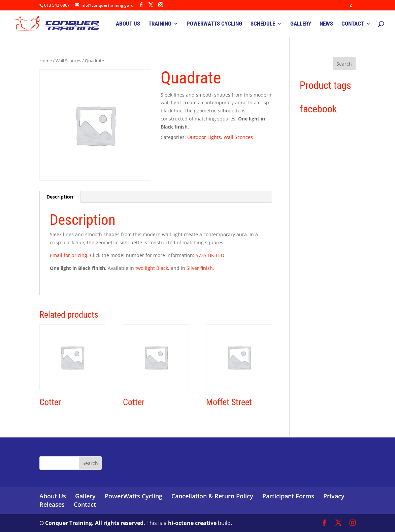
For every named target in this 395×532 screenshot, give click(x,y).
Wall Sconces (68, 61)
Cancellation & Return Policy (212, 496)
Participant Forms (288, 496)
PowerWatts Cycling (134, 496)
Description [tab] (60, 197)
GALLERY (301, 24)
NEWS (326, 24)
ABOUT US (128, 24)
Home (46, 61)
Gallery (85, 496)
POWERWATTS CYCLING (214, 24)
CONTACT (353, 24)
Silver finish (199, 268)
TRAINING (160, 24)
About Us (53, 496)
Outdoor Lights (204, 137)
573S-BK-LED (210, 255)
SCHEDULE (263, 24)
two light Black (152, 268)
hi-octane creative (192, 523)
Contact (85, 504)
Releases (52, 504)
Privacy (334, 496)
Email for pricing (69, 255)
